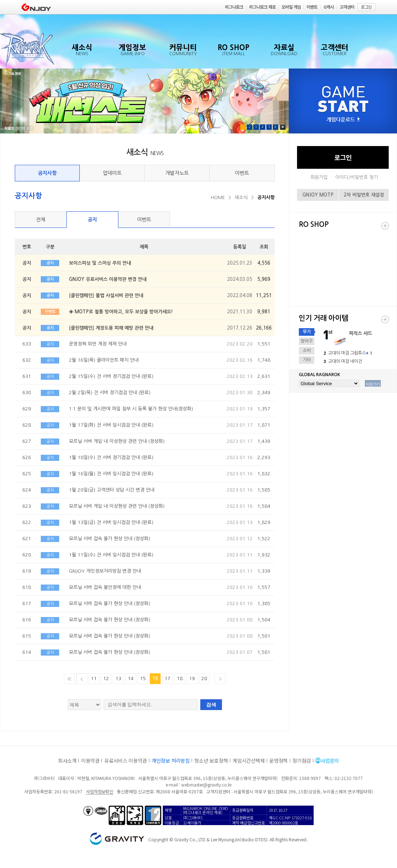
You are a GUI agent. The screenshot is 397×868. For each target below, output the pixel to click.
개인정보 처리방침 (171, 761)
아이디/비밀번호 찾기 (357, 177)
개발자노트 (177, 173)
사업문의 (330, 761)
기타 (307, 360)
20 (204, 678)
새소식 (241, 197)
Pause (283, 127)
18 (180, 678)
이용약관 (90, 761)
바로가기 (373, 384)
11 (94, 678)
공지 (92, 220)
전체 (41, 220)
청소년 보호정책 (211, 761)
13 (118, 678)
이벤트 (242, 173)
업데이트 (112, 173)
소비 (307, 351)
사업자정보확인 (99, 791)
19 (192, 678)
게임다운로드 (343, 120)
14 (131, 678)
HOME (218, 197)
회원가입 (319, 177)
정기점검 (302, 761)
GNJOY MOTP (318, 195)
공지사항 (47, 173)
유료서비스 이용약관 (126, 761)
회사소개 (67, 761)
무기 (307, 332)
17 (167, 678)
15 (143, 678)
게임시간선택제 (248, 761)
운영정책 (278, 761)
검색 (211, 705)
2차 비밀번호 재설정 (364, 195)
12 (106, 678)
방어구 (307, 341)
